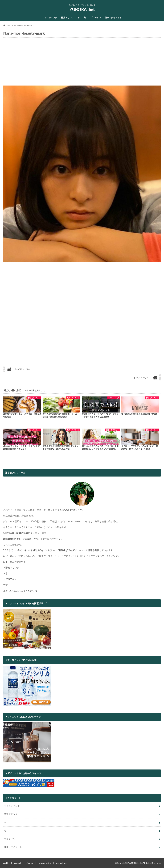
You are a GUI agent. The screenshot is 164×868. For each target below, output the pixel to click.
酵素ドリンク (67, 17)
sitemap (30, 863)
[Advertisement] (82, 63)
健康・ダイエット (113, 17)
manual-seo (62, 863)
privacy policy (45, 863)
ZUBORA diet (82, 9)
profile (6, 863)
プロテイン (96, 17)
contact (18, 863)
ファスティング (50, 17)
